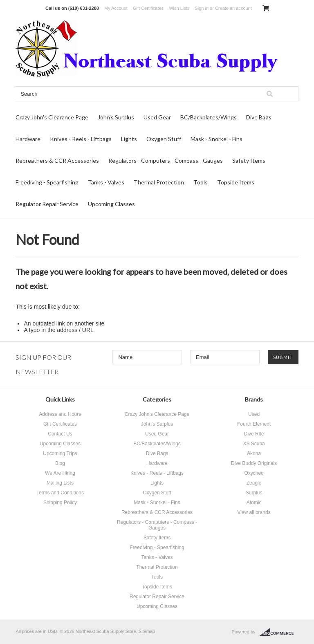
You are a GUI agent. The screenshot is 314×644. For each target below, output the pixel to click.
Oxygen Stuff (164, 139)
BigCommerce (279, 632)
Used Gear (157, 117)
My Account (116, 8)
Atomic (254, 503)
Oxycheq (254, 473)
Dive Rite (254, 434)
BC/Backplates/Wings (209, 117)
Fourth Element (254, 424)
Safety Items (249, 160)
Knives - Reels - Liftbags (81, 139)
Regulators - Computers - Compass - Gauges (166, 160)
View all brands (254, 512)
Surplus (254, 493)
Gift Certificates (148, 8)
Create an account (233, 8)
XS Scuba (254, 444)
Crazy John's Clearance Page (52, 117)
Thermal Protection (159, 182)
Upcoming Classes (111, 204)
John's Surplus (116, 117)
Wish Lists (179, 8)
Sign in (202, 8)
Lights (129, 139)
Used (254, 414)
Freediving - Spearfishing (47, 182)
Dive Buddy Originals (254, 463)
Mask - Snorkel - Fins (216, 139)
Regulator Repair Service (47, 204)
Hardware (28, 139)
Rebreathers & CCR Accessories (57, 160)
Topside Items (236, 182)
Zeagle (254, 483)
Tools (201, 182)
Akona (254, 453)
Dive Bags (259, 117)
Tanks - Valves (106, 182)
